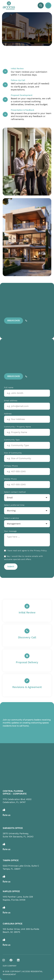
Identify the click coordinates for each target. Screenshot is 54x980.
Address (8, 414)
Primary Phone (11, 466)
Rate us (7, 815)
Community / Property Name (17, 427)
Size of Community (13, 453)
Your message (10, 531)
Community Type (12, 440)
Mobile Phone (10, 479)
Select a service (11, 518)
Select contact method (15, 492)
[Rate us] (4, 810)
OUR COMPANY (10, 966)
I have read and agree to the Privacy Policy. (27, 551)
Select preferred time (14, 505)
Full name (9, 387)
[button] (48, 5)
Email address (11, 401)
